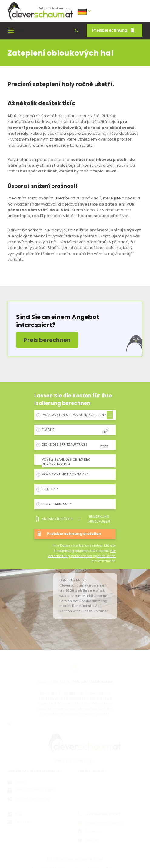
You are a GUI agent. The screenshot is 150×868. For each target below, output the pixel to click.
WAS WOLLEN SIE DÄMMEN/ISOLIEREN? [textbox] (74, 415)
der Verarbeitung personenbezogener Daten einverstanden (82, 556)
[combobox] (77, 415)
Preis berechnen (47, 340)
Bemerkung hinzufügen (93, 519)
